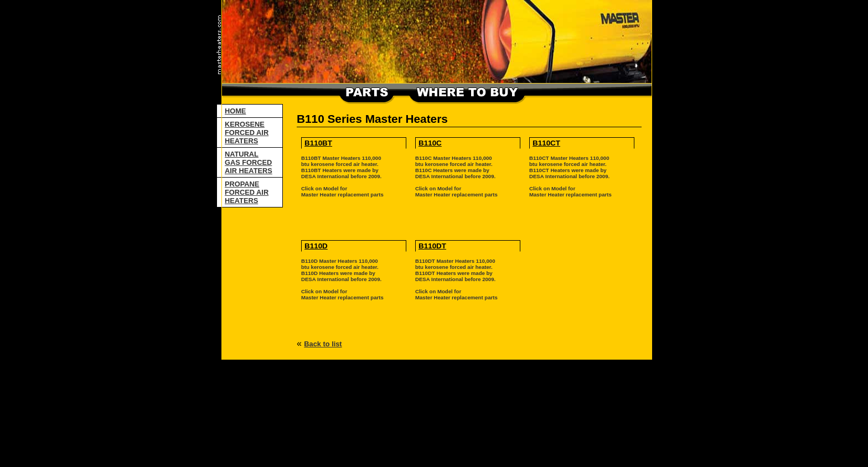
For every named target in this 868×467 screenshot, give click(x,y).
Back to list (323, 344)
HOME (235, 111)
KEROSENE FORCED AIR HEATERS (247, 133)
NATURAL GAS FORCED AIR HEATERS (249, 162)
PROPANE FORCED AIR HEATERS (247, 192)
